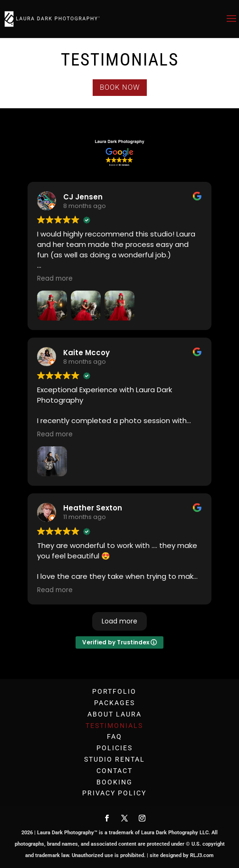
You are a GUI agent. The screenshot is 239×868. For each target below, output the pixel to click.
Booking (115, 782)
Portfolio (114, 691)
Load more (119, 621)
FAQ (115, 736)
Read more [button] (55, 279)
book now (120, 87)
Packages (115, 703)
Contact (115, 771)
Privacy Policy (114, 793)
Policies (115, 748)
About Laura (115, 714)
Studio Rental (115, 759)
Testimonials (114, 726)
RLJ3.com (202, 855)
